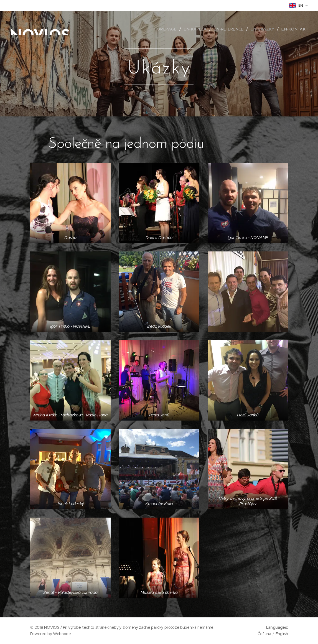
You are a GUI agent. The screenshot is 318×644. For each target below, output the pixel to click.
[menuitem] (171, 29)
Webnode (62, 634)
